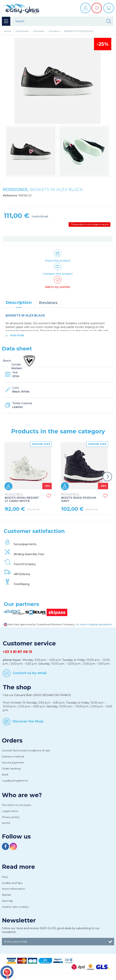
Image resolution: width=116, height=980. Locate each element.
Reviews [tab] (48, 303)
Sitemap (7, 901)
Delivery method (13, 756)
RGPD (6, 823)
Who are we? (22, 795)
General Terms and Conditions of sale (26, 750)
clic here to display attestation (94, 624)
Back (5, 775)
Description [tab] (19, 302)
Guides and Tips (12, 883)
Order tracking (11, 768)
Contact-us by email (30, 673)
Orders (12, 740)
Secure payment (13, 762)
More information (13, 889)
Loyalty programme (15, 781)
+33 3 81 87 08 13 (17, 652)
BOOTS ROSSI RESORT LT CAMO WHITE (22, 498)
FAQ (5, 877)
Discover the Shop (28, 721)
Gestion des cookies (15, 907)
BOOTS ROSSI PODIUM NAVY (79, 498)
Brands (6, 895)
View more (17, 335)
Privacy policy (11, 817)
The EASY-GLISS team (17, 805)
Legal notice (10, 811)
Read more (18, 867)
